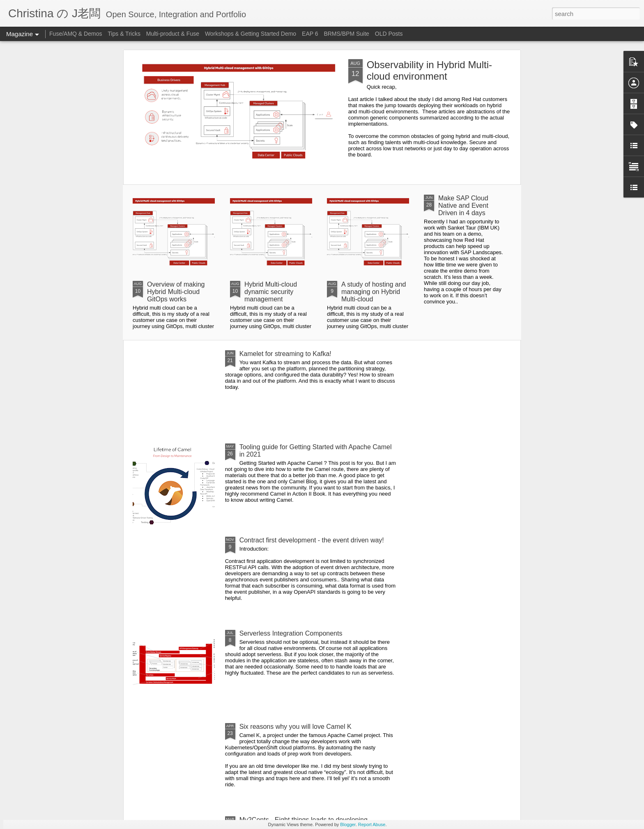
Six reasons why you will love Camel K (296, 727)
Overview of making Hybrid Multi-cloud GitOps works (176, 292)
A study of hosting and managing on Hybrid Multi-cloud (374, 292)
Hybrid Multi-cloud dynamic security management (271, 292)
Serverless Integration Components (291, 633)
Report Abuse (372, 824)
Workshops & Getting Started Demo (251, 34)
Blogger (348, 824)
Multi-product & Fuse (173, 34)
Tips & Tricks (124, 34)
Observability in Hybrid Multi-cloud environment (429, 70)
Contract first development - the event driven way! (312, 540)
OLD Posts (389, 34)
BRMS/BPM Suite (346, 34)
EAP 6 (311, 34)
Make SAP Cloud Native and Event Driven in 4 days (463, 206)
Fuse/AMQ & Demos (76, 34)
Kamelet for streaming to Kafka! (285, 354)
